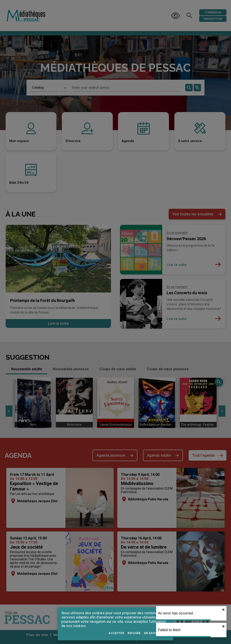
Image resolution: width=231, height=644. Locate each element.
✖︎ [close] (223, 610)
